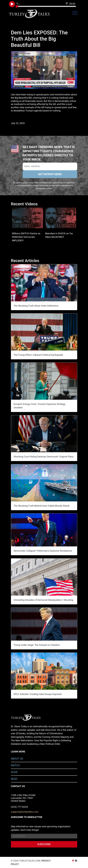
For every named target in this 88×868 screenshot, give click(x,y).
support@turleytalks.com (25, 812)
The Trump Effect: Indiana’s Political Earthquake (38, 355)
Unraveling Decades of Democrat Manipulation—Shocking (43, 600)
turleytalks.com (31, 14)
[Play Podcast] (12, 4)
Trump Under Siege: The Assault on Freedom (37, 645)
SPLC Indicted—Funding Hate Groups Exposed (38, 694)
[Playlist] (67, 4)
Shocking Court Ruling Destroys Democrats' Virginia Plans (44, 457)
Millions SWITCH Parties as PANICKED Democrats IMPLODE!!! (26, 237)
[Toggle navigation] (75, 13)
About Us (17, 759)
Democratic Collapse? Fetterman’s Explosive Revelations (43, 551)
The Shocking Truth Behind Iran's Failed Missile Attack (42, 506)
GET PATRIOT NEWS (50, 174)
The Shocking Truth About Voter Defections (36, 306)
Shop (14, 772)
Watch (15, 765)
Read (14, 779)
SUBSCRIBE (44, 844)
